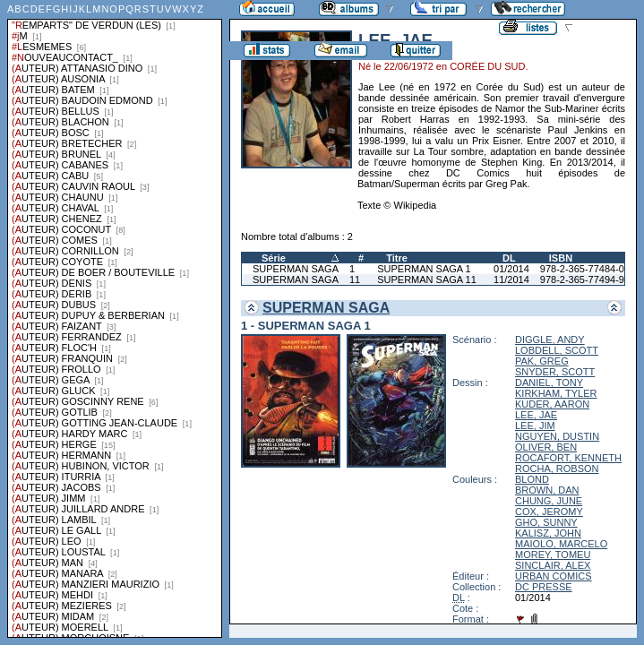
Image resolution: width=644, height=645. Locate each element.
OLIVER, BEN (546, 447)
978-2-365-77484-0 (582, 269)
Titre (397, 258)
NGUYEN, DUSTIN (557, 436)
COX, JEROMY (549, 512)
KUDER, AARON (552, 404)
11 (355, 279)
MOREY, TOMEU (553, 555)
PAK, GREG (542, 361)
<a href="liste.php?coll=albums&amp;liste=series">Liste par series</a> (115, 319)
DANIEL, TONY (549, 383)
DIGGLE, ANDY (550, 340)
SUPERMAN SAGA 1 (424, 269)
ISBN (561, 258)
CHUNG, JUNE (549, 501)
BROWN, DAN (547, 490)
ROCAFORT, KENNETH (568, 458)
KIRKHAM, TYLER (556, 393)
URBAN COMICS (554, 576)
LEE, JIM (535, 426)
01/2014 (511, 269)
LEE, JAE (536, 415)
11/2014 (511, 279)
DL (509, 258)
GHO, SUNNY (546, 522)
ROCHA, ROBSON (557, 469)
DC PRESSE (544, 587)
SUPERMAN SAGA (296, 269)
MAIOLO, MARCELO (561, 544)
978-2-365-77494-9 (582, 279)
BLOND (532, 479)
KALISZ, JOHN (548, 533)
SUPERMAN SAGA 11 (427, 279)
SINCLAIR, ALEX (553, 565)
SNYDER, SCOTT (555, 372)
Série (274, 258)
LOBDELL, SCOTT (557, 350)
